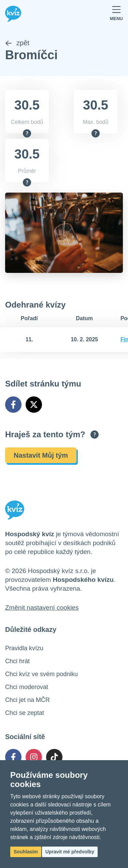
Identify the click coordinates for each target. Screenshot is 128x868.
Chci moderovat (27, 687)
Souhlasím (26, 852)
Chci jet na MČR (27, 700)
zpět (17, 43)
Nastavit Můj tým (41, 455)
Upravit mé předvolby (70, 852)
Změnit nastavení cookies (42, 608)
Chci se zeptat (25, 713)
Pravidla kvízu (24, 648)
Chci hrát (17, 661)
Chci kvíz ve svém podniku (41, 674)
